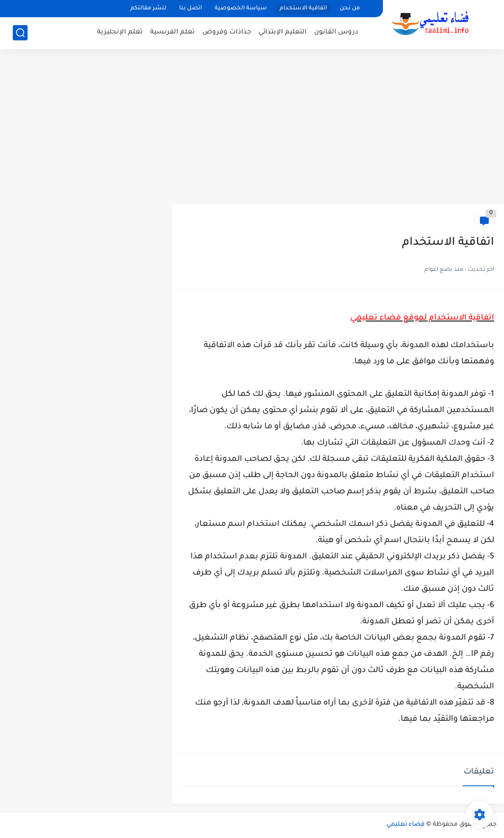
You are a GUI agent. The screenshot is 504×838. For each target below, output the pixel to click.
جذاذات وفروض (227, 32)
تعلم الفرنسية (173, 32)
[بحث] (20, 33)
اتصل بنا (190, 9)
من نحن (350, 9)
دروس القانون (336, 32)
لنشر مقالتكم (148, 9)
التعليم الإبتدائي (283, 32)
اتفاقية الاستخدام (303, 9)
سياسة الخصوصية (241, 9)
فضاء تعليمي (406, 825)
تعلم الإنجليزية (120, 32)
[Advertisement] (252, 128)
